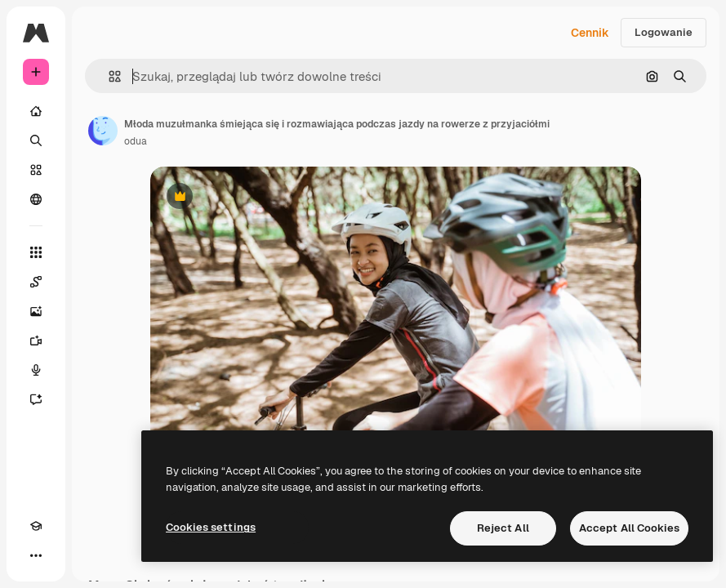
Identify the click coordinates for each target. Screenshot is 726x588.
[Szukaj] (36, 140)
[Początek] (36, 111)
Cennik (590, 33)
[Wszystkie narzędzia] (36, 252)
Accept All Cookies (629, 528)
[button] (108, 76)
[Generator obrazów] (36, 311)
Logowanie (664, 32)
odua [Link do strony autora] (136, 141)
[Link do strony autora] (103, 131)
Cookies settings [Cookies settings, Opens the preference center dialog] (211, 527)
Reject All (503, 528)
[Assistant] (36, 399)
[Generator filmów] (36, 341)
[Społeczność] (36, 199)
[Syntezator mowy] (36, 370)
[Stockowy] (36, 170)
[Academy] (36, 526)
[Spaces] (36, 282)
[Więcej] (36, 555)
